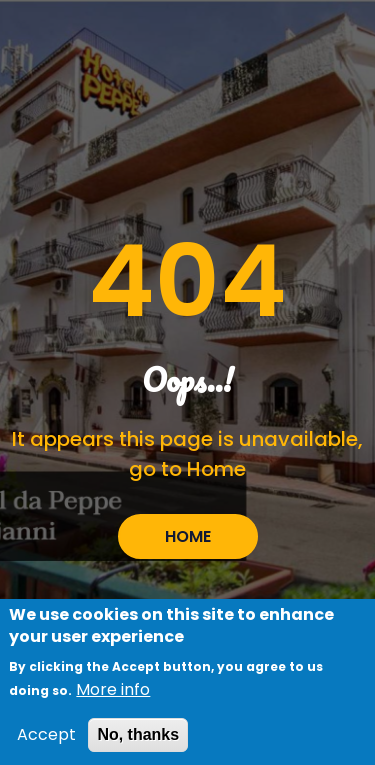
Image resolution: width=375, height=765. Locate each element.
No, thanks (138, 741)
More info (113, 696)
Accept (46, 741)
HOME (188, 536)
